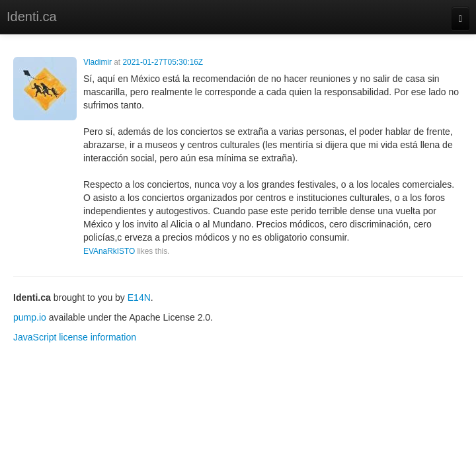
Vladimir (98, 62)
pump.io (30, 317)
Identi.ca (32, 17)
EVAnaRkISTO (109, 251)
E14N (139, 297)
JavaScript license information (75, 337)
